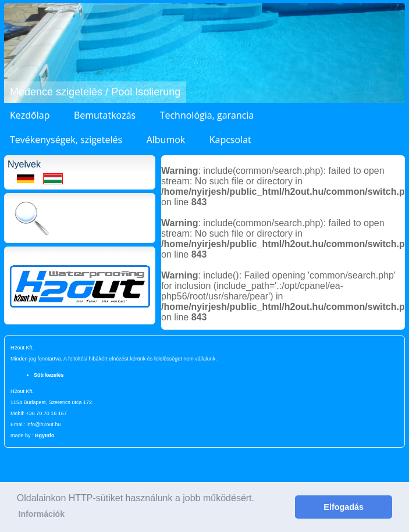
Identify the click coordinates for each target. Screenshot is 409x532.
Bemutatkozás (105, 115)
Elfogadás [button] (344, 507)
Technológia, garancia (207, 115)
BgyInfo (45, 435)
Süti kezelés (49, 375)
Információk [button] (42, 514)
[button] (15, 53)
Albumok (166, 140)
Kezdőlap (30, 115)
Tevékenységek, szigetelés (66, 140)
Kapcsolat (230, 140)
